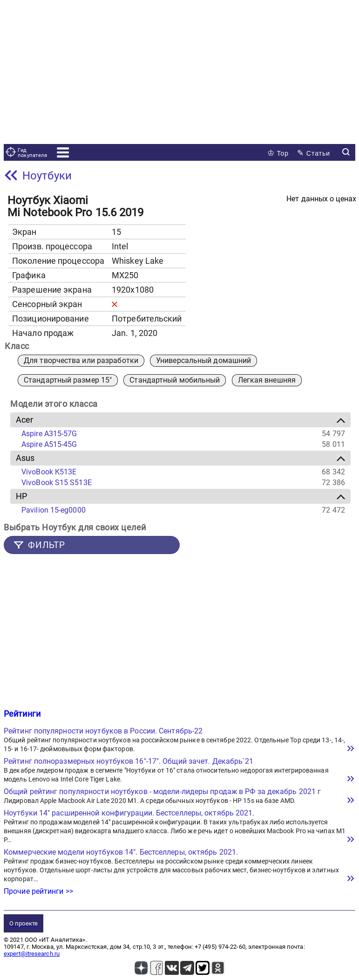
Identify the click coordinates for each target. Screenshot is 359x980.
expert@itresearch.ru (32, 954)
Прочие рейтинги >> (38, 891)
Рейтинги (22, 714)
